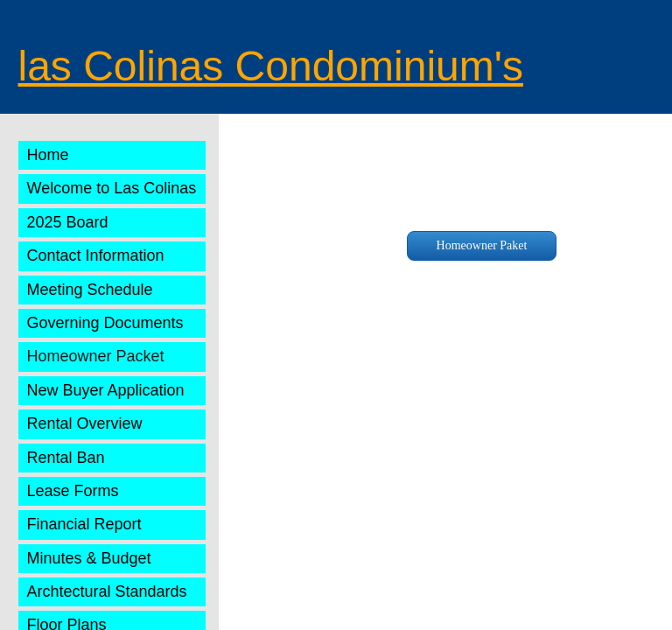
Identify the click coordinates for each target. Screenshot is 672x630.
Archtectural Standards (107, 591)
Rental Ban (66, 458)
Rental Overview (85, 423)
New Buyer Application (106, 390)
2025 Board (68, 222)
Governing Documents (105, 323)
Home (48, 155)
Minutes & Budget (89, 558)
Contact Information (96, 255)
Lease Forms (73, 491)
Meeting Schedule (90, 290)
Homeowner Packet (96, 356)
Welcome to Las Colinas (112, 188)
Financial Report (84, 524)
